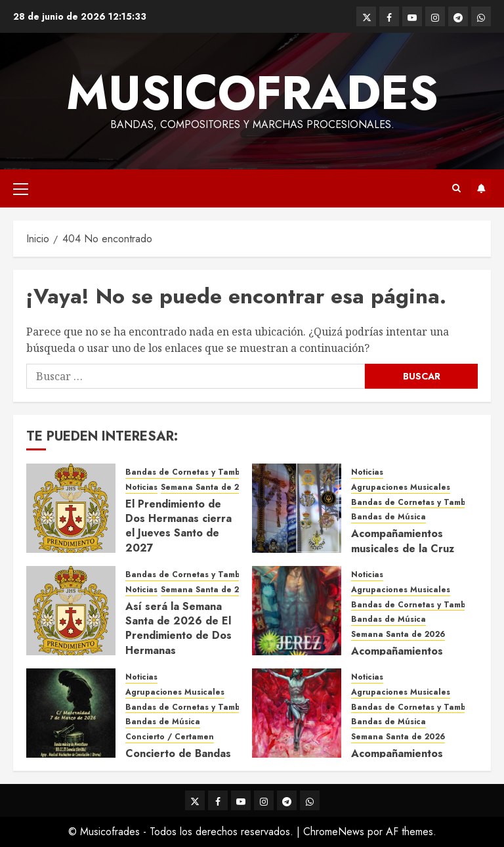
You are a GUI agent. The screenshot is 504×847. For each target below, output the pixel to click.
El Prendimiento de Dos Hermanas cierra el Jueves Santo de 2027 (178, 526)
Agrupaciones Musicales (401, 488)
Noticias (141, 488)
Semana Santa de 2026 (208, 590)
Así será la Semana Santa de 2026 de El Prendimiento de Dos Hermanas (178, 628)
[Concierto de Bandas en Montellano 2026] (71, 713)
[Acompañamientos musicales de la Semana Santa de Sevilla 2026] (297, 713)
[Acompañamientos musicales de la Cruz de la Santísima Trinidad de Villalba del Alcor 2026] (297, 508)
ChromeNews (334, 832)
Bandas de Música (388, 517)
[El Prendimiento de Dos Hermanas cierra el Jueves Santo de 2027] (71, 508)
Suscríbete (481, 188)
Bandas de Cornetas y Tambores (192, 472)
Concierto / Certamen (170, 737)
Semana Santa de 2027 (207, 488)
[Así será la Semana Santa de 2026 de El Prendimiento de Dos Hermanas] (71, 611)
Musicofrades (252, 93)
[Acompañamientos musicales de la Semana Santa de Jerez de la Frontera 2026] (297, 611)
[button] (21, 188)
